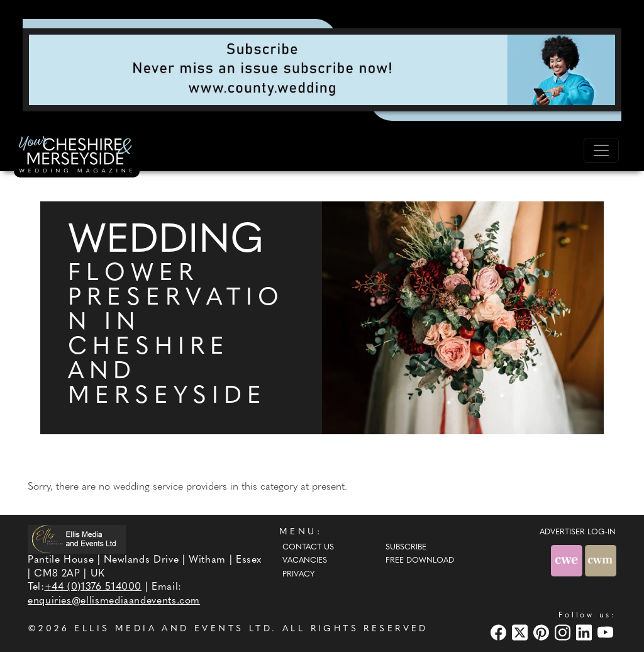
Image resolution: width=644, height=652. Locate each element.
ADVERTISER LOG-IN (578, 532)
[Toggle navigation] (601, 150)
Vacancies (305, 561)
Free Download (420, 561)
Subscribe (406, 548)
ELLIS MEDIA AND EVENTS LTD (173, 629)
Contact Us (308, 548)
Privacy (298, 575)
